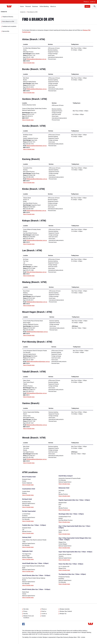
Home (22, 6)
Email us (44, 611)
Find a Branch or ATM (8, 22)
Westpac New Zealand (66, 611)
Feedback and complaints (9, 26)
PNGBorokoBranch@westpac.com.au (36, 89)
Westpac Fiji (63, 614)
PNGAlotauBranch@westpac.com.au (36, 59)
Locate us (93, 2)
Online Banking (44, 6)
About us (53, 6)
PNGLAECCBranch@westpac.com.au (36, 272)
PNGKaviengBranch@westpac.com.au (37, 179)
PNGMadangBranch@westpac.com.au (37, 302)
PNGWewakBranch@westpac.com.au (36, 459)
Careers (44, 616)
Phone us (86, 2)
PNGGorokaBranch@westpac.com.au (36, 146)
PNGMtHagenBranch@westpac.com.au (37, 332)
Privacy (25, 611)
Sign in (87, 6)
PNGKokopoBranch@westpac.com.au (37, 240)
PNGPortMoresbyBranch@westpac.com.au (38, 362)
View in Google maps (29, 63)
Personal (28, 6)
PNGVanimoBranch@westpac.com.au (37, 425)
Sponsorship (6, 31)
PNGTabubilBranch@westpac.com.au (37, 393)
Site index (26, 609)
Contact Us (4, 12)
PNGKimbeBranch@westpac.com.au (36, 211)
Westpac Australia (65, 609)
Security (26, 614)
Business (35, 6)
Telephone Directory (8, 17)
